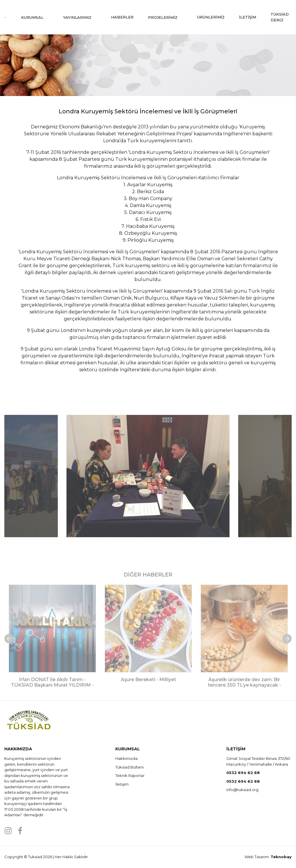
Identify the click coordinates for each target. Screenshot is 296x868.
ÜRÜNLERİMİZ (211, 17)
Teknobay (281, 857)
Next (266, 494)
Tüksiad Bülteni (129, 767)
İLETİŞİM (248, 17)
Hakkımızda (126, 758)
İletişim (122, 784)
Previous (30, 494)
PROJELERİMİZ (165, 17)
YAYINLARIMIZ (80, 17)
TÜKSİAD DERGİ (280, 17)
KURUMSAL (35, 17)
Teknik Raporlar (130, 775)
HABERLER (122, 17)
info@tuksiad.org (242, 790)
